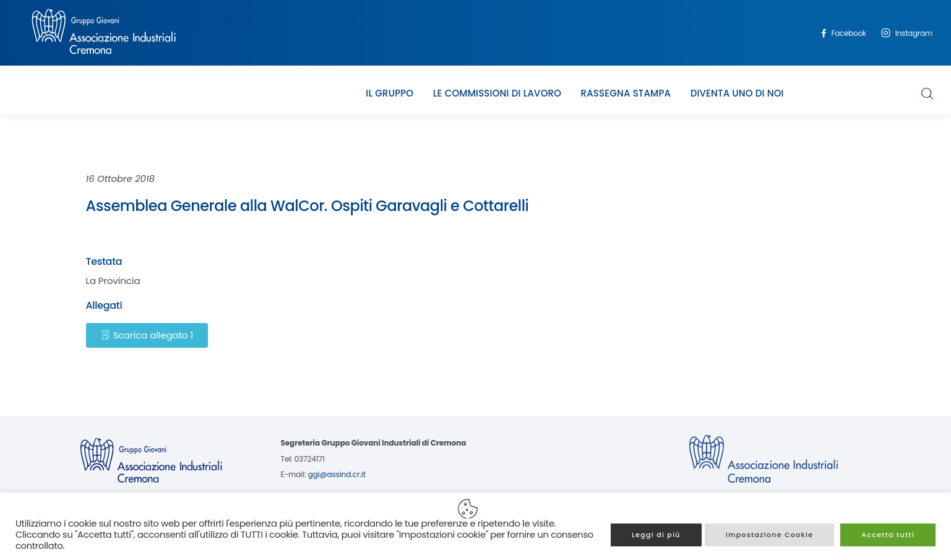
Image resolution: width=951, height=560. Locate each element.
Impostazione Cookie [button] (770, 535)
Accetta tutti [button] (888, 535)
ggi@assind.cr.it (337, 474)
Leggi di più (656, 535)
